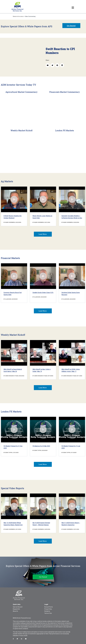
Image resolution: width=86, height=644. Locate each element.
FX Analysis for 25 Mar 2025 (41, 446)
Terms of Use (48, 613)
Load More (43, 234)
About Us (15, 611)
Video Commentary (30, 16)
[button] (48, 65)
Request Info (16, 609)
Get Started (71, 26)
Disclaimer (47, 611)
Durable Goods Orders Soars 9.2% (43, 293)
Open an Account (18, 607)
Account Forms (49, 607)
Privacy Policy (48, 609)
